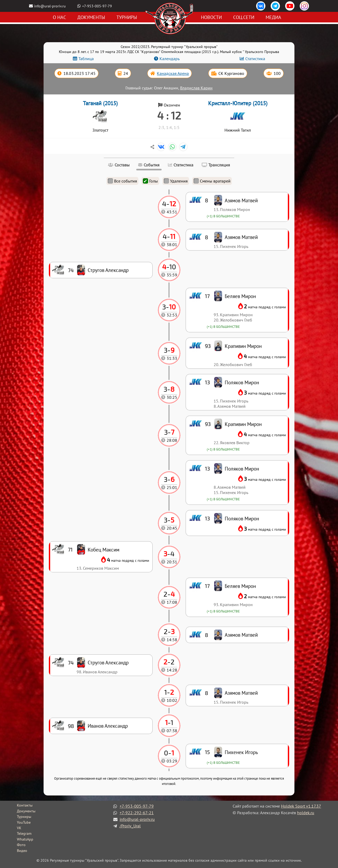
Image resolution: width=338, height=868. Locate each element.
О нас (59, 17)
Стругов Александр (108, 662)
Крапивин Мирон (243, 424)
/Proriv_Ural (130, 826)
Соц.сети (244, 17)
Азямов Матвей (241, 693)
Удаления (176, 181)
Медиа (273, 17)
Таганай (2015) (100, 103)
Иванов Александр (108, 726)
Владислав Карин (196, 88)
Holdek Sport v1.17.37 (301, 806)
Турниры (127, 17)
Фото (21, 845)
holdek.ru (306, 813)
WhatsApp (25, 839)
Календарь (170, 59)
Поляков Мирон (242, 518)
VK (19, 828)
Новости (211, 17)
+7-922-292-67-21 (137, 813)
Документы (91, 17)
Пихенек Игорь (241, 752)
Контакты (25, 805)
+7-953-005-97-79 (97, 6)
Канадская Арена (173, 73)
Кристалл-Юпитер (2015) (238, 103)
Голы (150, 181)
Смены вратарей (212, 181)
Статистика (255, 59)
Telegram (24, 833)
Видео (22, 851)
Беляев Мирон (240, 586)
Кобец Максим (104, 550)
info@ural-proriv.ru (50, 6)
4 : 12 (169, 115)
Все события (122, 181)
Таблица (86, 59)
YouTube (24, 822)
